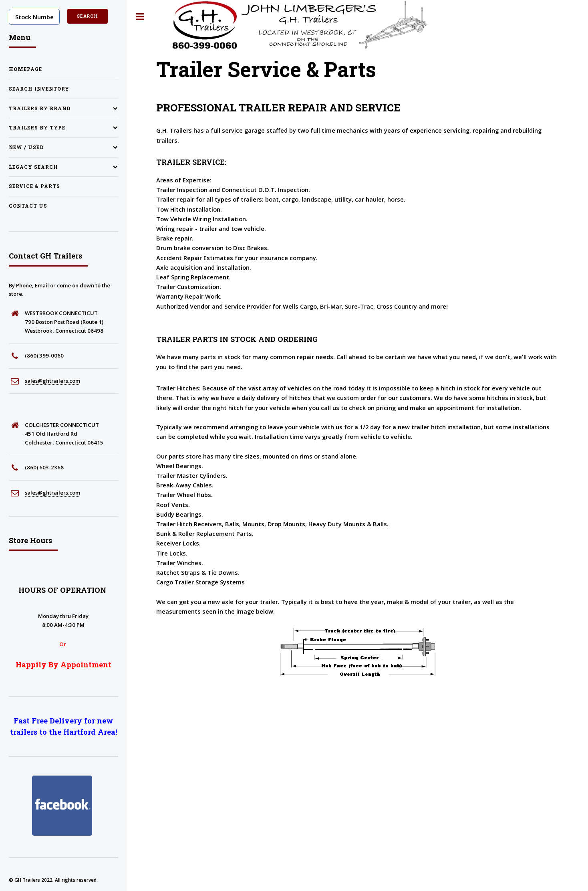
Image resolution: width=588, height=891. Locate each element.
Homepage (25, 69)
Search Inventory (39, 89)
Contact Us (28, 206)
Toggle (140, 17)
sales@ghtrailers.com (52, 381)
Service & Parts (34, 186)
